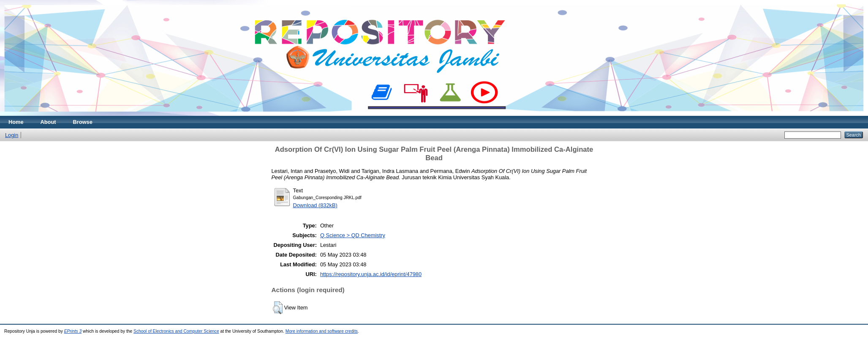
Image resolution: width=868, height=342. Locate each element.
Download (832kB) (315, 205)
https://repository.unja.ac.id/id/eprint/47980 (371, 274)
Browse (83, 122)
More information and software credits (322, 331)
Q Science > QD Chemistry (353, 235)
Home (16, 122)
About (48, 122)
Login (12, 135)
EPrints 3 (73, 331)
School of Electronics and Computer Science (176, 331)
